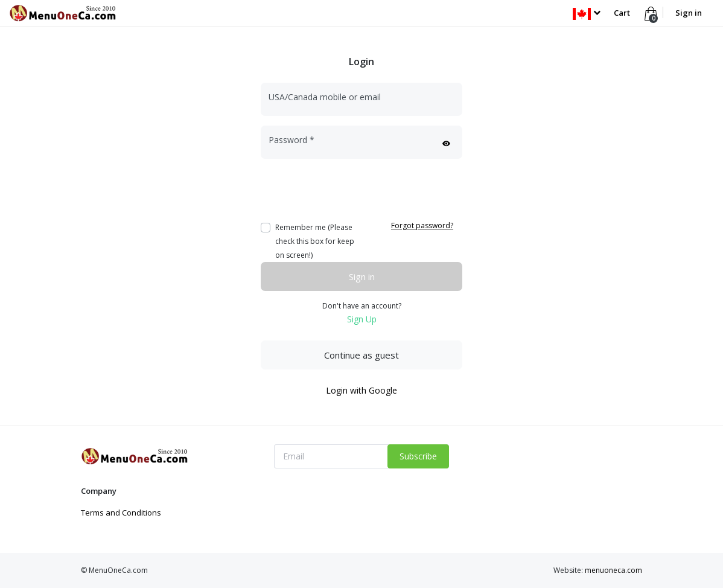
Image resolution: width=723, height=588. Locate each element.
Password (291, 140)
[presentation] (352, 192)
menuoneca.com (613, 570)
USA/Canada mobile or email (325, 97)
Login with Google (361, 390)
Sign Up (362, 319)
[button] (586, 13)
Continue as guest (361, 355)
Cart (622, 13)
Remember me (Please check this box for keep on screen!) (315, 241)
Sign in (689, 13)
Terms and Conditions (121, 513)
